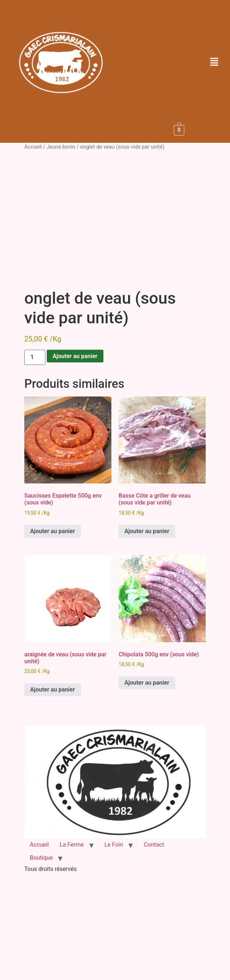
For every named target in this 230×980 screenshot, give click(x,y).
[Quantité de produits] (35, 357)
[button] (214, 62)
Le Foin (114, 845)
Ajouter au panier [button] (53, 531)
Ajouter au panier (75, 356)
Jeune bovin (61, 147)
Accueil (33, 147)
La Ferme (71, 845)
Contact (154, 845)
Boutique (41, 858)
